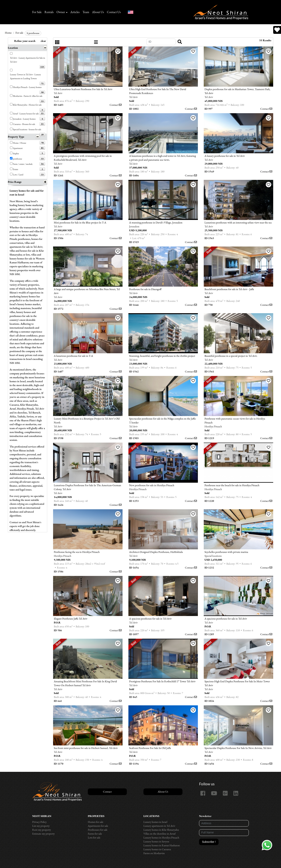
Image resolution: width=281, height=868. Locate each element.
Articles (75, 12)
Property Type (16, 137)
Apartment (18, 148)
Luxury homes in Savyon (156, 841)
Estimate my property (43, 834)
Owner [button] (61, 12)
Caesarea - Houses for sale (24, 124)
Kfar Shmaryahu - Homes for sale (27, 105)
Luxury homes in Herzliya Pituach (161, 838)
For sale (19, 33)
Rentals (49, 12)
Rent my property (42, 830)
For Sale (37, 12)
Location (13, 48)
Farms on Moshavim (154, 853)
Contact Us (114, 12)
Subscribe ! (209, 842)
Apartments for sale (98, 826)
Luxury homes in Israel (155, 822)
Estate (16, 169)
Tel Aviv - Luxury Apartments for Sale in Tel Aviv (28, 60)
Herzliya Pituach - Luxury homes (27, 87)
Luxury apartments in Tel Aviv (159, 826)
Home (8, 33)
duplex (16, 153)
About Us (98, 12)
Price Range (15, 182)
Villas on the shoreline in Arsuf (160, 834)
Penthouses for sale (98, 830)
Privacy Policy (39, 822)
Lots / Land (18, 174)
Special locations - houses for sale (27, 129)
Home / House (20, 143)
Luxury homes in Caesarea (157, 849)
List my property (41, 826)
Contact (116, 105)
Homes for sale (96, 822)
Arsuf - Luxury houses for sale (26, 113)
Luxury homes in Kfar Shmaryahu (161, 830)
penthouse (33, 33)
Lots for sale (94, 838)
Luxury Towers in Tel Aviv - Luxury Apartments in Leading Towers (25, 76)
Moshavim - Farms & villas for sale (28, 96)
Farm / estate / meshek (23, 164)
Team (86, 12)
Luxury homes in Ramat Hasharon (162, 845)
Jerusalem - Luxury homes (24, 119)
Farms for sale (95, 834)
